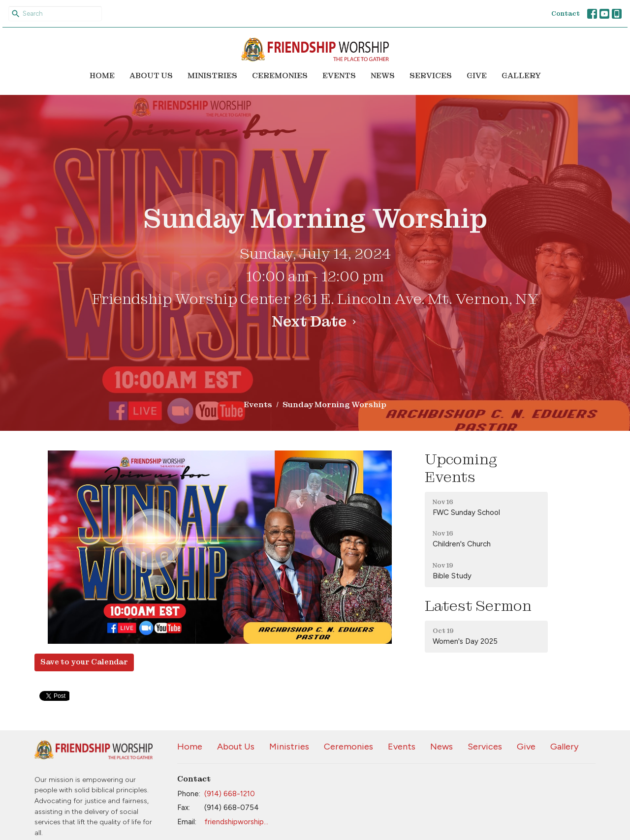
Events (339, 76)
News (383, 76)
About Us (151, 76)
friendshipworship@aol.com (239, 822)
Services (431, 76)
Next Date (315, 322)
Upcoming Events (461, 468)
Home (102, 76)
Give (477, 76)
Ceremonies (280, 76)
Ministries (212, 76)
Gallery (521, 76)
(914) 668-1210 (230, 794)
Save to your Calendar (84, 662)
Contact (566, 14)
